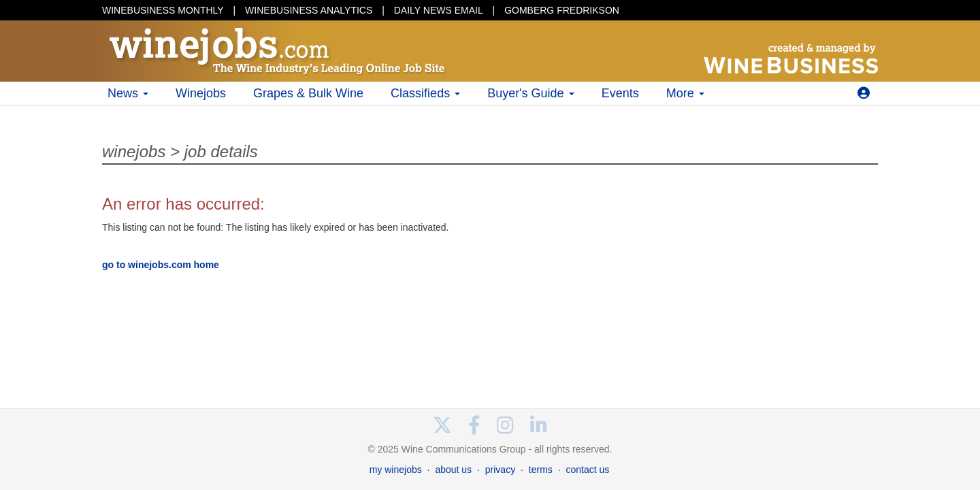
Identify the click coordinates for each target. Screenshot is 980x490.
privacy (500, 470)
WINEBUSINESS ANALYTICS (309, 10)
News (128, 93)
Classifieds (425, 93)
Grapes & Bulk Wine (308, 93)
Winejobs (201, 93)
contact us (587, 470)
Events (620, 93)
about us (453, 470)
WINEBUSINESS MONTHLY (163, 10)
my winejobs (396, 470)
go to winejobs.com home (161, 265)
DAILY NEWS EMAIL (439, 10)
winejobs (134, 151)
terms (541, 470)
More (685, 93)
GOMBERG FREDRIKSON (562, 10)
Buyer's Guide (531, 93)
